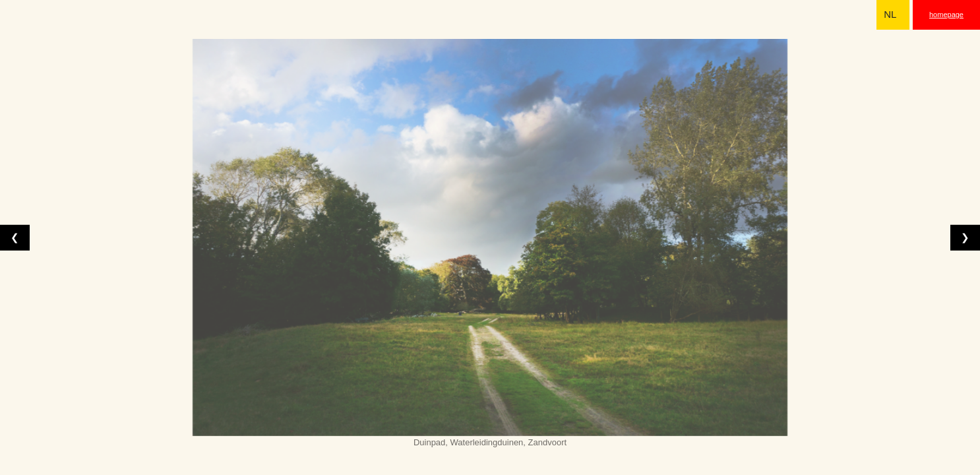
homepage (946, 15)
